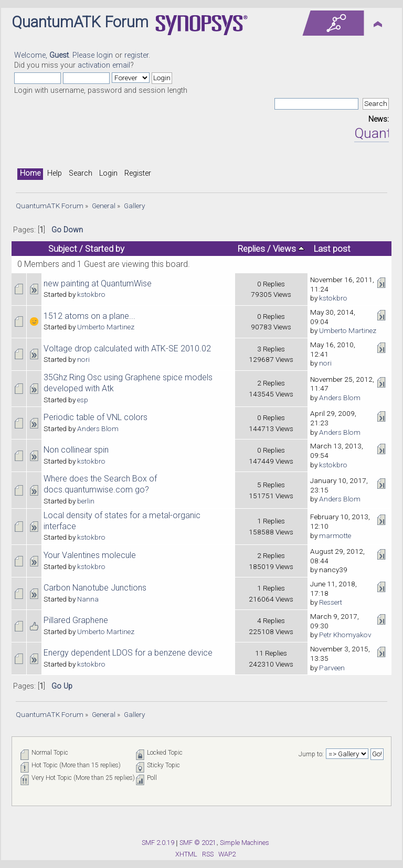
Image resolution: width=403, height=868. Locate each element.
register (136, 55)
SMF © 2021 (198, 843)
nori (83, 359)
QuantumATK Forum (80, 22)
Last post (332, 249)
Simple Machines (245, 843)
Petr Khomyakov (345, 635)
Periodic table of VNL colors (96, 417)
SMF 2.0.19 (158, 843)
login (105, 55)
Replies (251, 249)
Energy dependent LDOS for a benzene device (128, 653)
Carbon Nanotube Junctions (95, 588)
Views (289, 249)
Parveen (332, 668)
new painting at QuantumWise (98, 283)
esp (83, 400)
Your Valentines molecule (90, 555)
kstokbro (91, 294)
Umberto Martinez (106, 327)
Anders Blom (340, 398)
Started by (105, 249)
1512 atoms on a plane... (89, 316)
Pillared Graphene (76, 620)
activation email (104, 65)
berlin (86, 501)
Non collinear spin (76, 450)
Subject (63, 249)
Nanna (88, 599)
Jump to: (311, 754)
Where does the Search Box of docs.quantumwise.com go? (100, 484)
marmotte (335, 535)
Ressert (331, 602)
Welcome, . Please (55, 55)
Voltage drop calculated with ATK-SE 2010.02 (127, 349)
